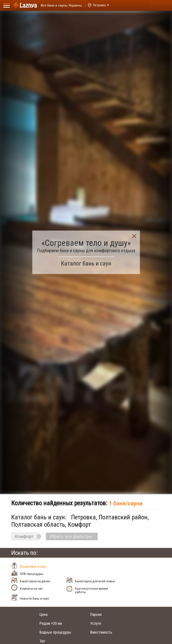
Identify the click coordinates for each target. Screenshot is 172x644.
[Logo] (25, 5)
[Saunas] (59, 6)
